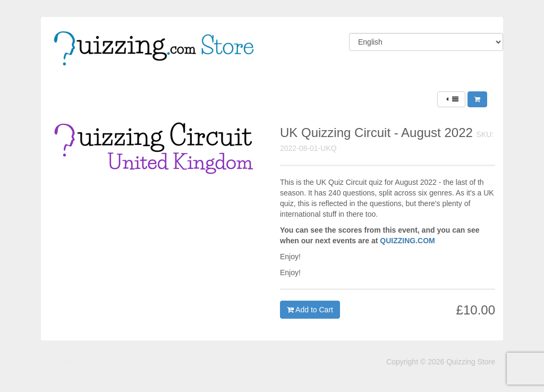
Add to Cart (310, 310)
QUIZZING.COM (407, 241)
